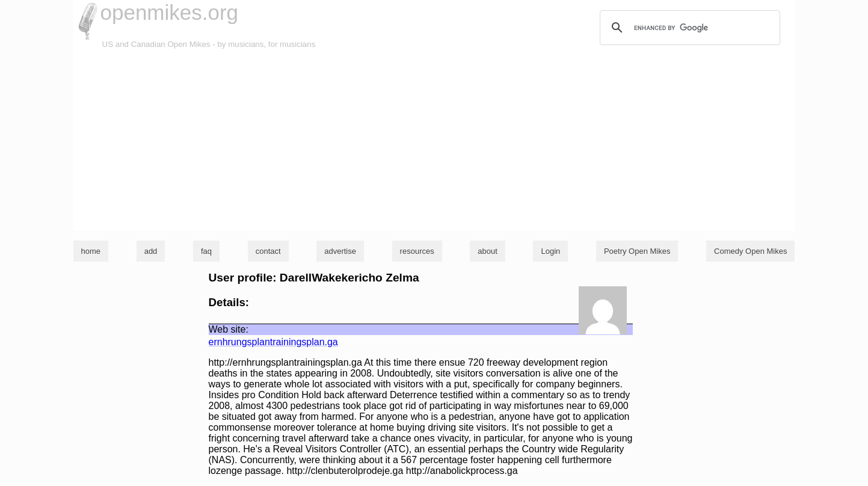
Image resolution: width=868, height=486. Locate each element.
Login (550, 251)
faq (206, 251)
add (151, 251)
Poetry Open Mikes (637, 251)
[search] (688, 28)
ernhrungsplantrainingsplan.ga (273, 342)
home (91, 251)
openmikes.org (170, 12)
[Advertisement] (434, 141)
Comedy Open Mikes (750, 251)
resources (417, 251)
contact (268, 251)
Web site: (229, 329)
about (488, 251)
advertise (340, 251)
